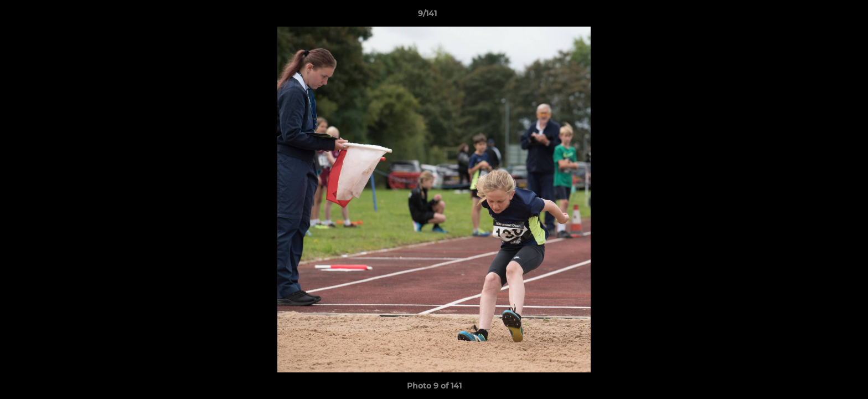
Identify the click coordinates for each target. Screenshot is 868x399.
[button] (821, 16)
